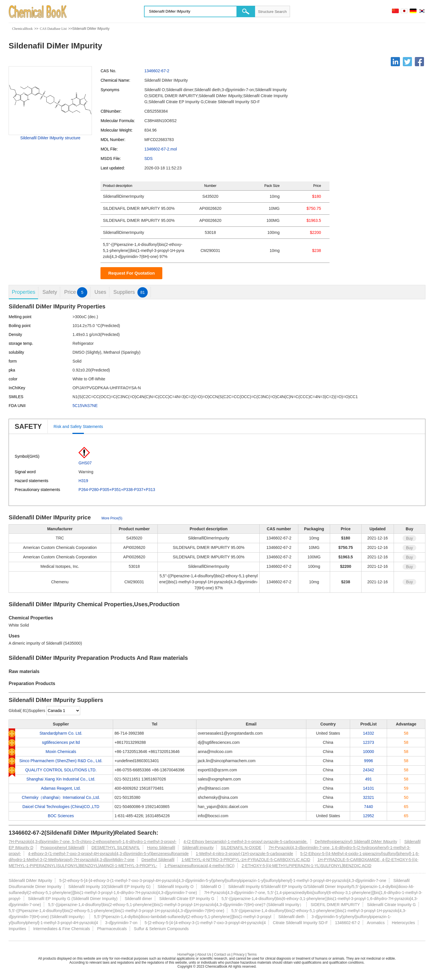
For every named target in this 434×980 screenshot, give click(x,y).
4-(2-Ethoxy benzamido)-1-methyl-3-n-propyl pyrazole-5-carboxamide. (245, 842)
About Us (204, 954)
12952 (369, 816)
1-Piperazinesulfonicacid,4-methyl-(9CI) (199, 866)
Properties (23, 292)
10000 (369, 752)
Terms (252, 954)
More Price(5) (112, 518)
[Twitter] (407, 62)
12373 (369, 742)
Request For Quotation (132, 273)
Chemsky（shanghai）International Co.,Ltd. (61, 797)
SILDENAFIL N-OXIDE (241, 848)
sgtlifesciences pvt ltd (61, 742)
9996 (369, 761)
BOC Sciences (61, 816)
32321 (369, 797)
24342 (369, 770)
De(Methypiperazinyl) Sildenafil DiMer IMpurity (356, 842)
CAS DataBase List (53, 29)
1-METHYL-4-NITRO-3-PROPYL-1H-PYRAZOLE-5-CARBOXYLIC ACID (246, 860)
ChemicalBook (22, 29)
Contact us (222, 954)
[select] (63, 711)
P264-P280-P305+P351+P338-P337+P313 (117, 490)
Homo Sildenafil (161, 848)
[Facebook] (419, 62)
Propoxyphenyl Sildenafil (62, 848)
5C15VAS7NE (85, 406)
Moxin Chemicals (61, 752)
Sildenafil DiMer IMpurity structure (50, 138)
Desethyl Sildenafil (158, 860)
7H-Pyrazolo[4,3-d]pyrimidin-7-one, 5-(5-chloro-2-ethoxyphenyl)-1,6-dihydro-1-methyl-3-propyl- (92, 842)
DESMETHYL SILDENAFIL (116, 848)
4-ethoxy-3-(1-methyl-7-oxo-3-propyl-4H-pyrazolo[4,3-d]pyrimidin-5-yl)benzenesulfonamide (108, 854)
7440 (369, 807)
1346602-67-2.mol (161, 149)
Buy (409, 538)
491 (369, 779)
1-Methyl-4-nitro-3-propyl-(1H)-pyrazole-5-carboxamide (244, 854)
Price (76, 292)
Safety (50, 292)
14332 (369, 733)
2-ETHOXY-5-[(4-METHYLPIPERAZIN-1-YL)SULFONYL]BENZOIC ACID (306, 866)
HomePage (186, 954)
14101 (369, 788)
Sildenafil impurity (198, 848)
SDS (148, 159)
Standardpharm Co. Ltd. (61, 733)
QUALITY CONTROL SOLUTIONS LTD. (61, 770)
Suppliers (131, 292)
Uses (100, 292)
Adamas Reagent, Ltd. (61, 788)
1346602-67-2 (157, 71)
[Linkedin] (395, 62)
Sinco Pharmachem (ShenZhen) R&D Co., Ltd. (61, 761)
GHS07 (85, 463)
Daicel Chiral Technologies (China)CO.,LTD (61, 807)
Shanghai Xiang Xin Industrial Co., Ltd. (61, 779)
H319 (83, 481)
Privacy (239, 954)
